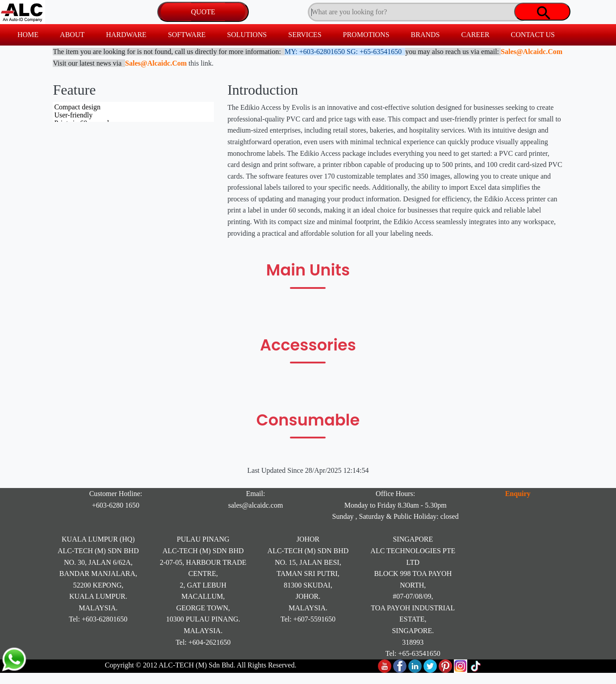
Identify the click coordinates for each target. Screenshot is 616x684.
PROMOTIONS (366, 35)
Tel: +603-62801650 (98, 619)
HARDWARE (126, 35)
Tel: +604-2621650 (203, 642)
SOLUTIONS (247, 35)
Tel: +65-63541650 (413, 653)
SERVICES (305, 35)
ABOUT (72, 35)
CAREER (475, 35)
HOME (28, 35)
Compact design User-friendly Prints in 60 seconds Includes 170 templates (133, 112)
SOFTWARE (187, 35)
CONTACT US (533, 35)
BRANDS (425, 35)
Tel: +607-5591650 (308, 619)
